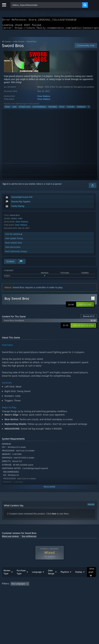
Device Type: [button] (84, 595)
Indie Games (19, 43)
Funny (62, 109)
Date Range (51, 578)
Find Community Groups (16, 253)
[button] (85, 306)
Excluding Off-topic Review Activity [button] (51, 590)
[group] (49, 592)
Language (37, 578)
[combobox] (46, 5)
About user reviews (10, 538)
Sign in (6, 186)
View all (91, 506)
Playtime (65, 578)
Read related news (14, 245)
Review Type (7, 578)
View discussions (13, 249)
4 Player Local (25, 109)
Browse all (89, 318)
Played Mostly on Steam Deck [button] (16, 595)
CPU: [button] (59, 595)
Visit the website (14, 236)
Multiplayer (81, 109)
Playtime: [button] (75, 590)
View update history (14, 240)
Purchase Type (21, 578)
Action (7, 109)
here (54, 516)
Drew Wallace (44, 98)
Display (79, 578)
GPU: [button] (70, 595)
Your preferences (29, 538)
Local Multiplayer (39, 109)
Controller (71, 109)
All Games (7, 43)
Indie (14, 109)
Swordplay (53, 109)
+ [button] (89, 109)
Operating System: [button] (43, 595)
